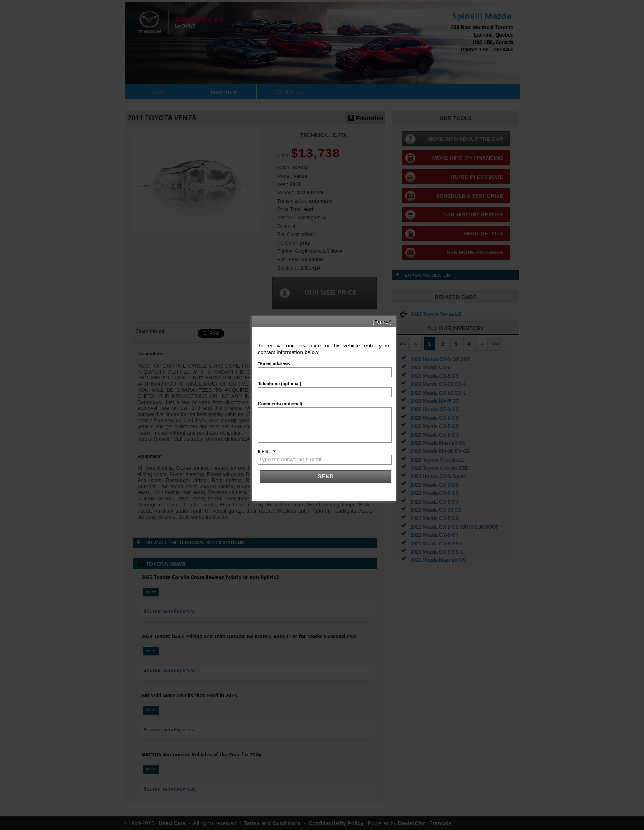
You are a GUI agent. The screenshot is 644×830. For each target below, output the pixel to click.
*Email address (274, 363)
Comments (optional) (280, 404)
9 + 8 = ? (267, 451)
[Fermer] (382, 322)
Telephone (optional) (279, 384)
